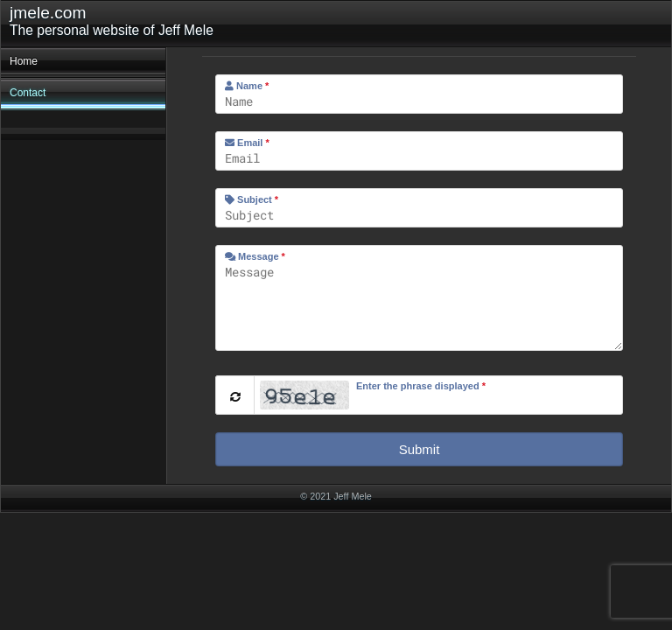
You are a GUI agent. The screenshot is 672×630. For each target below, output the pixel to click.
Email (247, 143)
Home (24, 61)
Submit (420, 449)
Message (255, 256)
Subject (252, 199)
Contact (28, 93)
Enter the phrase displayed (421, 386)
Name (247, 86)
